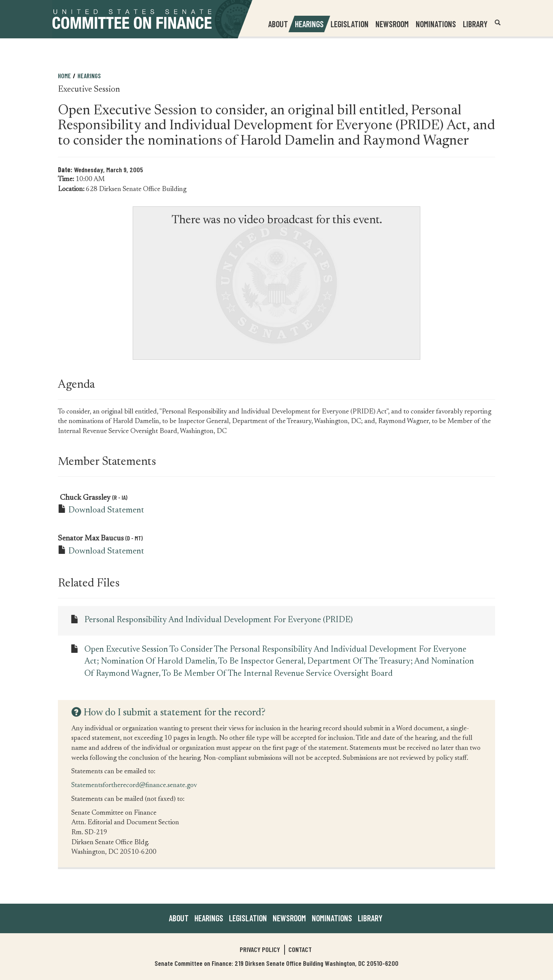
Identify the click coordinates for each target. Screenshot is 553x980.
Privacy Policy (260, 949)
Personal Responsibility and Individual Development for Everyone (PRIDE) (219, 620)
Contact (300, 949)
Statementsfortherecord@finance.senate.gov (134, 785)
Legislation (350, 24)
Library (475, 24)
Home (64, 76)
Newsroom (289, 918)
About (179, 918)
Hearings (309, 24)
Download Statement (106, 511)
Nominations (436, 24)
